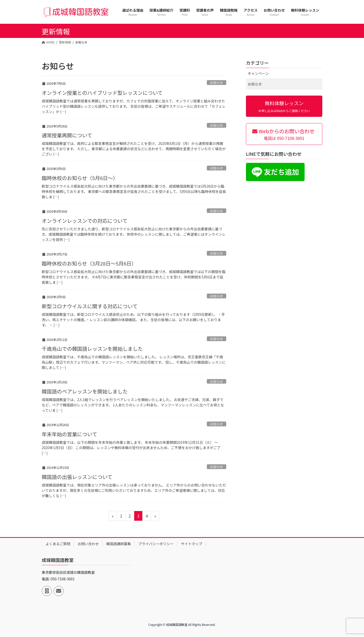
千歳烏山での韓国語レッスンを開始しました (92, 349)
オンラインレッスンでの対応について (85, 221)
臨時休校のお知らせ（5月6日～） (80, 178)
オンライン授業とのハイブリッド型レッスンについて (102, 93)
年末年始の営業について (69, 434)
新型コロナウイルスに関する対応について (90, 306)
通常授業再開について (67, 135)
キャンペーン (258, 73)
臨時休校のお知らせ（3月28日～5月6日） (89, 263)
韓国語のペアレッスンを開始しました (85, 391)
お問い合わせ (88, 544)
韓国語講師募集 (119, 544)
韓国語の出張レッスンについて (77, 477)
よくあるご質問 (58, 544)
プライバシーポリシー (156, 544)
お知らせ (217, 83)
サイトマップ (192, 544)
